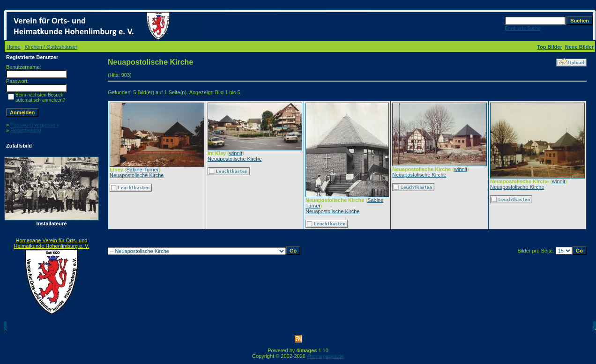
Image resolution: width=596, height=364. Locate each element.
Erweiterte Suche (522, 28)
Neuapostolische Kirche (137, 175)
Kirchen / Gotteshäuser (51, 47)
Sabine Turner (142, 170)
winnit (236, 153)
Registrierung (26, 130)
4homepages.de (325, 356)
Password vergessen (34, 125)
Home (13, 47)
